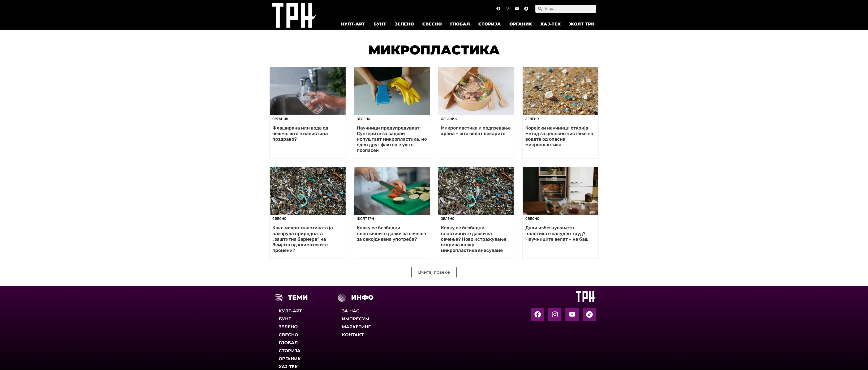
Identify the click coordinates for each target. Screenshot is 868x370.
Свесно (432, 24)
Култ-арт (353, 24)
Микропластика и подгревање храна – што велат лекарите (476, 131)
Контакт (353, 335)
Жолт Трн (582, 24)
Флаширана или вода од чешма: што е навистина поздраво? (300, 134)
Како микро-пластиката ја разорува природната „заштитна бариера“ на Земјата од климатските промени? (303, 239)
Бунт (380, 24)
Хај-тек (551, 24)
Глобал (460, 24)
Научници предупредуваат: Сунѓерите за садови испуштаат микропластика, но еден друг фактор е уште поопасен (392, 139)
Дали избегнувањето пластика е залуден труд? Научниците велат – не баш (557, 233)
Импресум (356, 319)
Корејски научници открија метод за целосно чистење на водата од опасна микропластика (559, 136)
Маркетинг (356, 327)
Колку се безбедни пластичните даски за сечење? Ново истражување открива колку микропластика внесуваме (474, 239)
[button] (434, 272)
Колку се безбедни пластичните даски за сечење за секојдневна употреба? (391, 233)
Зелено (404, 24)
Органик (521, 24)
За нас (351, 311)
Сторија (490, 24)
